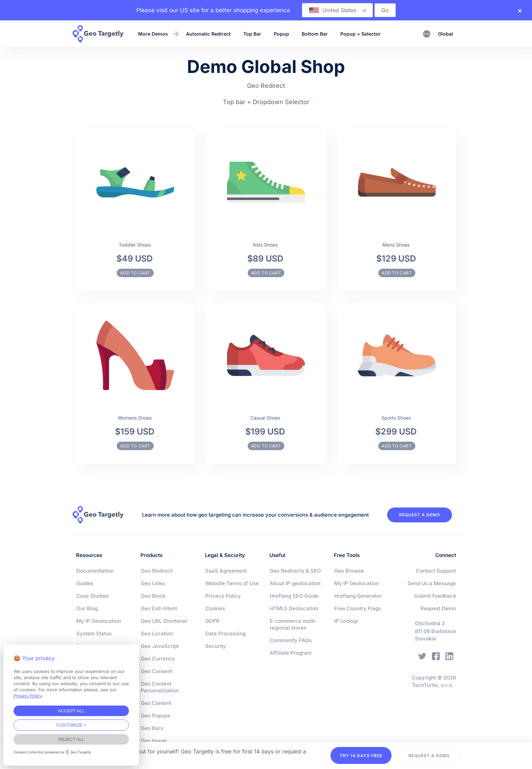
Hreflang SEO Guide (294, 596)
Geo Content (156, 703)
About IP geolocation (295, 583)
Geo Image (154, 741)
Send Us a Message (432, 583)
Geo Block (153, 596)
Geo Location (157, 633)
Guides (85, 583)
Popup (281, 34)
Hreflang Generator (358, 596)
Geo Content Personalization (160, 687)
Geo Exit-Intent (159, 608)
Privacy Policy (223, 596)
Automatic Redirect (208, 34)
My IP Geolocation (99, 621)
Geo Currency (158, 659)
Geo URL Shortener (164, 621)
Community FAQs (291, 640)
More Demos (153, 34)
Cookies (215, 608)
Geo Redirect (157, 571)
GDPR (212, 621)
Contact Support (436, 571)
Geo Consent (157, 671)
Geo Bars (152, 728)
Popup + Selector (360, 34)
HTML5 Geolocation (294, 608)
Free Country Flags (358, 608)
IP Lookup (346, 621)
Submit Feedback (435, 596)
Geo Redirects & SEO (295, 571)
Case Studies (92, 596)
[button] (337, 10)
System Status (94, 633)
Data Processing (225, 633)
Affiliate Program (291, 653)
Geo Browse (349, 571)
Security (216, 646)
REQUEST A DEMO (420, 515)
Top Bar (252, 34)
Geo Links (153, 583)
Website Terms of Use (232, 583)
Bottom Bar (315, 34)
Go (385, 10)
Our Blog (87, 608)
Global (445, 34)
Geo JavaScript (160, 646)
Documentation (95, 571)
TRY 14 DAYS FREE (361, 756)
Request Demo (438, 608)
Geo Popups (156, 716)
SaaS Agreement (226, 571)
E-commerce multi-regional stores (293, 624)
